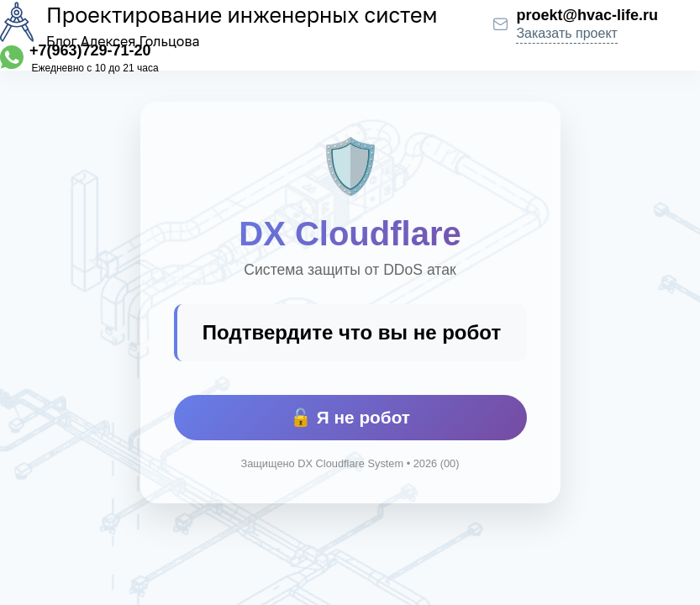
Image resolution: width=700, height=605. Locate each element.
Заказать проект (567, 33)
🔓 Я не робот (350, 417)
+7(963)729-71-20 (90, 50)
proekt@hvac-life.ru (587, 15)
